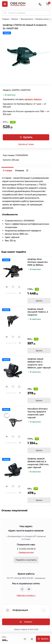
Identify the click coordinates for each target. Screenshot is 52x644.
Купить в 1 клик (26, 144)
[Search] (5, 13)
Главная (5, 19)
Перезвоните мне (26, 552)
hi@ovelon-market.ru (26, 595)
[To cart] (39, 301)
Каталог (15, 19)
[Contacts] (40, 4)
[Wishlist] (13, 287)
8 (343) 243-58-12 (27, 549)
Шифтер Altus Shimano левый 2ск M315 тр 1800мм (38, 262)
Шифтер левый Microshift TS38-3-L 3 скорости (38, 312)
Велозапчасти (27, 19)
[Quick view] (7, 287)
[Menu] (5, 4)
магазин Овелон (33, 99)
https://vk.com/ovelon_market (29, 589)
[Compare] (19, 287)
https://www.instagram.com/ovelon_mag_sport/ (22, 589)
